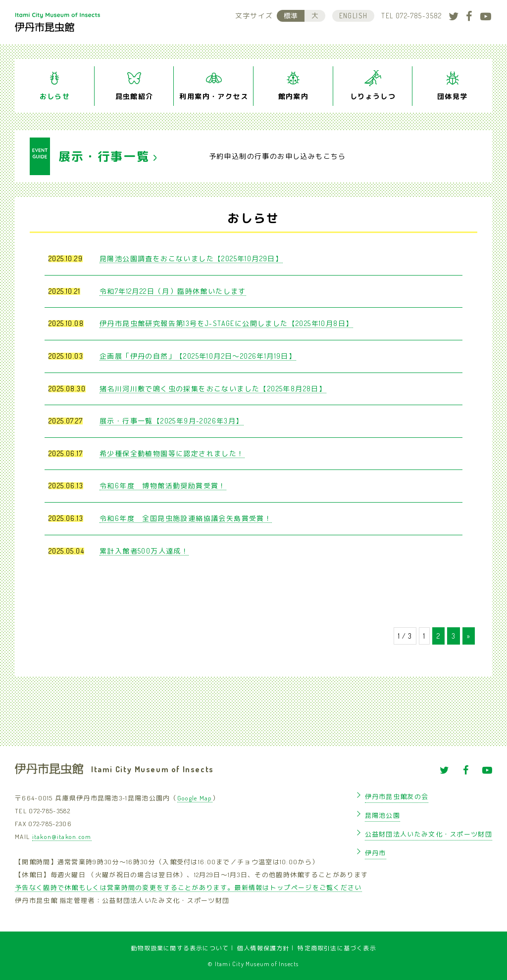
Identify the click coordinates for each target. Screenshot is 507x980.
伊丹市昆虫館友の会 (397, 796)
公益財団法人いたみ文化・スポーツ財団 (429, 834)
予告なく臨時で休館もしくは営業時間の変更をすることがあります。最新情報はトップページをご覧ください (188, 887)
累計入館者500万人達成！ (144, 551)
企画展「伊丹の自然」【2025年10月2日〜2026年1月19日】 (198, 356)
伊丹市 (376, 853)
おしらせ (55, 96)
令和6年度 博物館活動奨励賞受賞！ (163, 486)
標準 (291, 16)
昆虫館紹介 (134, 96)
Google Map (195, 798)
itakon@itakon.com (62, 837)
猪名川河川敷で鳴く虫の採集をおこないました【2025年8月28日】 (213, 389)
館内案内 (294, 96)
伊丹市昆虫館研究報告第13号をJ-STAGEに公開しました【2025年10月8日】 (226, 323)
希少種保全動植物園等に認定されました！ (172, 453)
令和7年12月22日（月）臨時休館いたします (173, 291)
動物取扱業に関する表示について (180, 948)
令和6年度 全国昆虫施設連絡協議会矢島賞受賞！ (186, 518)
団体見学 (453, 96)
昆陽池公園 (383, 815)
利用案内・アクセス (214, 96)
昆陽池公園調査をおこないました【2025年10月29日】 (191, 258)
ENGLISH (354, 16)
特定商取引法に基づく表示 (337, 948)
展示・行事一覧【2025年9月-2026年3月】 (172, 421)
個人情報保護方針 (263, 948)
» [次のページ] (469, 636)
